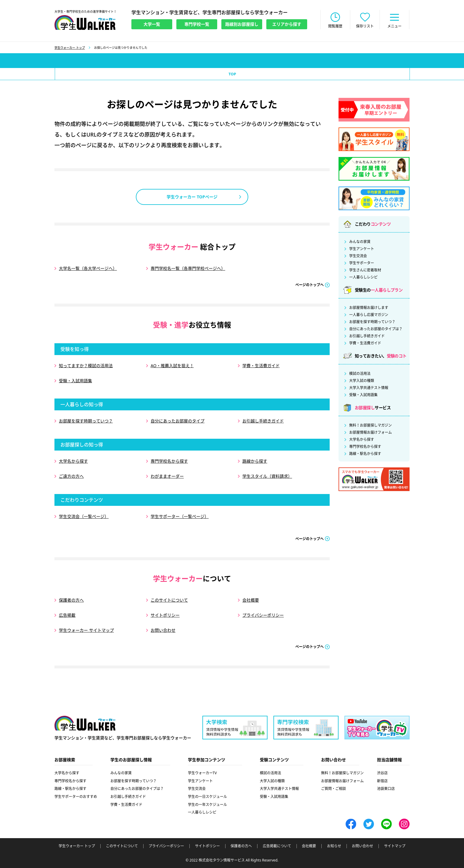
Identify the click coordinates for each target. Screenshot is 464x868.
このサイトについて (169, 600)
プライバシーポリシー (263, 615)
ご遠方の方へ (71, 476)
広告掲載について (277, 846)
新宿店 (382, 781)
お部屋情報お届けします (369, 308)
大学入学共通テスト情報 (369, 388)
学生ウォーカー (85, 723)
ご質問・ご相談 (333, 789)
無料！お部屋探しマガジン (370, 425)
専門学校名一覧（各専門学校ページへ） (188, 268)
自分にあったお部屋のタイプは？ (376, 329)
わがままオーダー (167, 476)
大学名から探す (73, 461)
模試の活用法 (360, 374)
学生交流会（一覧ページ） (84, 516)
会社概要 (251, 600)
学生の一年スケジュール (207, 805)
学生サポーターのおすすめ (76, 797)
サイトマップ (395, 846)
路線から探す (255, 461)
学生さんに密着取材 (365, 270)
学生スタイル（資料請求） (267, 476)
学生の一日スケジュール (207, 797)
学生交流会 (358, 256)
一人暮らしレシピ (363, 277)
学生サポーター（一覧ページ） (180, 516)
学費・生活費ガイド (261, 366)
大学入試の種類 (362, 381)
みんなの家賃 (360, 242)
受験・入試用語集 (75, 381)
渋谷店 (382, 773)
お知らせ (334, 846)
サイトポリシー (165, 615)
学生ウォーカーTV (202, 773)
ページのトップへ (310, 285)
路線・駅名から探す (365, 454)
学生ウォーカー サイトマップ (86, 630)
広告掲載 (67, 615)
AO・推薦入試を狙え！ (172, 366)
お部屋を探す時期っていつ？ (86, 421)
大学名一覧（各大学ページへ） (88, 268)
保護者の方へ (71, 600)
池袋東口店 (386, 789)
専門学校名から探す (169, 461)
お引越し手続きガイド (263, 421)
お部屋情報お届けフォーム (370, 433)
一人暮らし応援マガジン (369, 315)
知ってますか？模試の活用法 (86, 366)
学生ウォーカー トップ (70, 48)
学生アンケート (362, 249)
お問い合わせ (163, 630)
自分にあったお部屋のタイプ (178, 421)
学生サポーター (362, 263)
